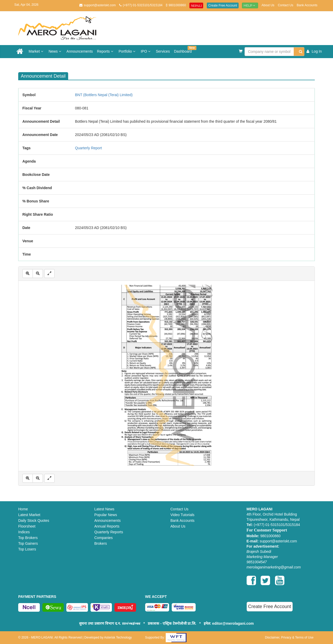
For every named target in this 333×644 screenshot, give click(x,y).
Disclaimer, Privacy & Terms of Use (289, 637)
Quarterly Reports (109, 532)
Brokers (101, 543)
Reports (106, 51)
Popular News (106, 515)
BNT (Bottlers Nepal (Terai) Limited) (104, 95)
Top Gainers (28, 543)
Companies (104, 538)
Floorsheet (27, 526)
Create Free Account (223, 5)
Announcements (80, 51)
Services (163, 51)
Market (37, 51)
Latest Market (29, 515)
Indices (24, 532)
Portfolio (128, 51)
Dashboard (184, 50)
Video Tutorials (182, 515)
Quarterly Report (88, 148)
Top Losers (27, 549)
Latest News (104, 509)
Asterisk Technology (118, 637)
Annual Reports (107, 526)
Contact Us (286, 5)
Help (250, 5)
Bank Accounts (307, 5)
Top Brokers (28, 538)
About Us (268, 5)
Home (23, 509)
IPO (146, 51)
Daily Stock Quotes (34, 521)
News (56, 51)
